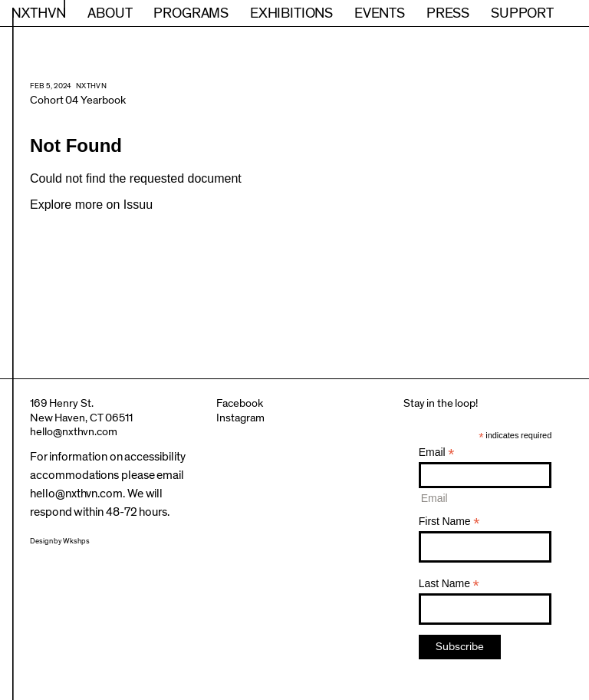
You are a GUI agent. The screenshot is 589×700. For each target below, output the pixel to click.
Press (448, 13)
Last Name (449, 584)
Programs (191, 13)
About (110, 13)
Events (380, 13)
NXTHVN (39, 13)
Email (437, 452)
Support (522, 13)
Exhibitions (291, 13)
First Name (449, 522)
